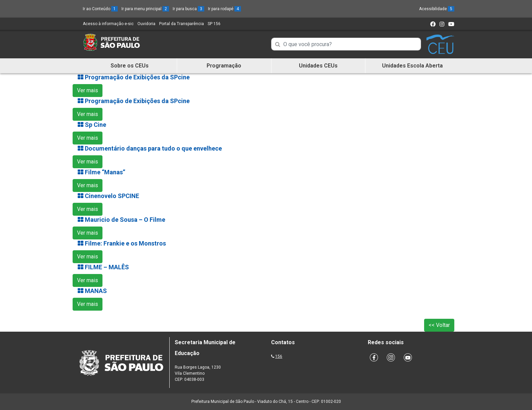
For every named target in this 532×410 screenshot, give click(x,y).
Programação (224, 66)
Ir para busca (188, 9)
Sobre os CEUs (130, 66)
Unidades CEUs (318, 66)
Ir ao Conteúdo (100, 9)
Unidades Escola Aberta (412, 66)
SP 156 (214, 24)
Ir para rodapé (224, 9)
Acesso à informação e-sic (108, 24)
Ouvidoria (146, 24)
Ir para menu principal (145, 9)
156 (279, 356)
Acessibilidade (437, 9)
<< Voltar (439, 325)
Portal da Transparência (182, 24)
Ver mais (88, 90)
